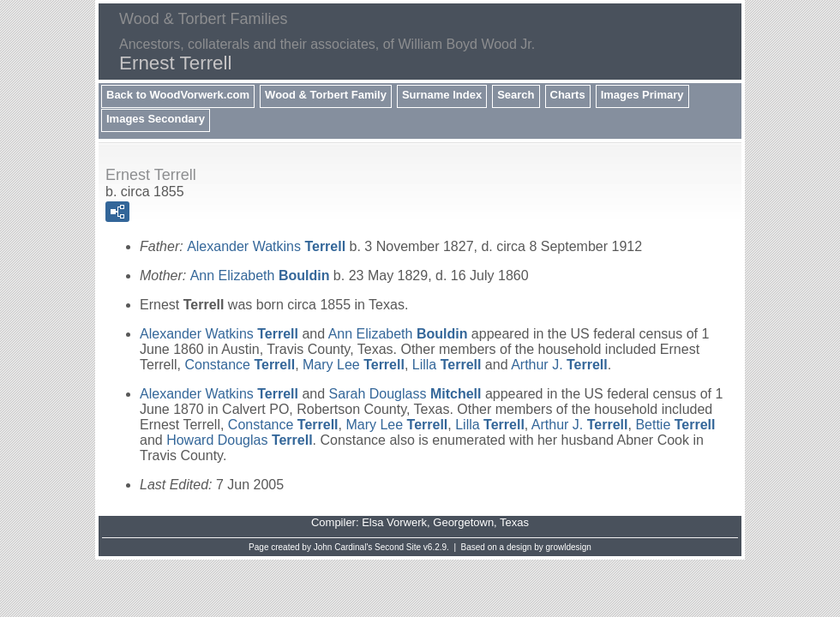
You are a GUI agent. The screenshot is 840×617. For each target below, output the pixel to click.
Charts (568, 95)
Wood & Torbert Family (326, 95)
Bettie (675, 425)
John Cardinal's (343, 547)
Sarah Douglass (405, 394)
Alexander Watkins (266, 246)
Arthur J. (559, 365)
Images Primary (642, 95)
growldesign (569, 547)
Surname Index (442, 95)
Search (516, 95)
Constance (240, 365)
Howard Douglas (239, 440)
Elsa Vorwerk (394, 522)
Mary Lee (354, 365)
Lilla (447, 365)
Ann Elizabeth (260, 276)
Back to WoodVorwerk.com (178, 95)
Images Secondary (156, 119)
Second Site (398, 547)
